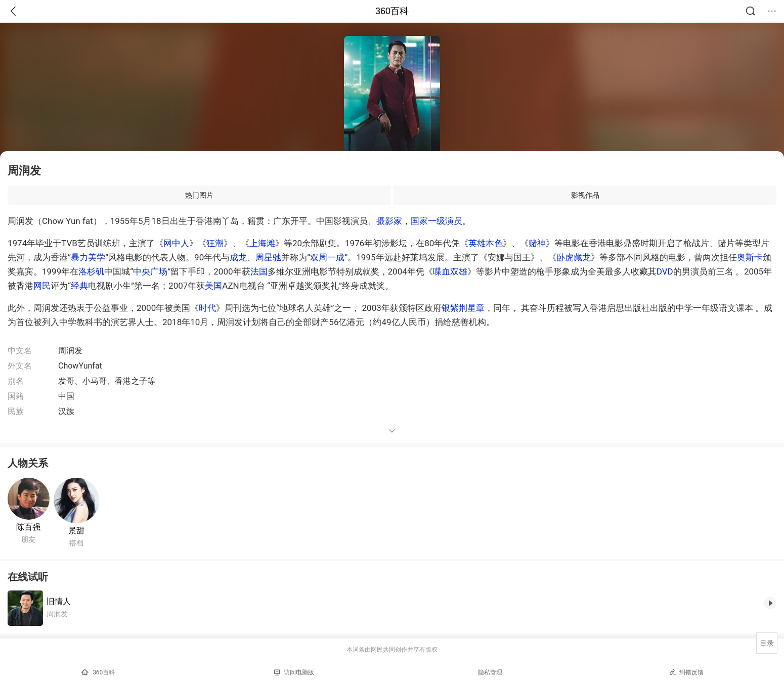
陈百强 (28, 527)
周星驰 (268, 257)
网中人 (176, 243)
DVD (665, 271)
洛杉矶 (91, 271)
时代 (207, 308)
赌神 (537, 243)
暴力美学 (88, 257)
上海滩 (262, 243)
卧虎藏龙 (574, 257)
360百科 (392, 11)
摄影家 (389, 221)
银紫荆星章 (463, 308)
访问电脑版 (294, 672)
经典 (79, 286)
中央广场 (150, 271)
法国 (259, 271)
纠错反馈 (686, 672)
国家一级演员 (437, 221)
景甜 (76, 531)
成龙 (238, 257)
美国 (213, 286)
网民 (42, 286)
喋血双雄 (450, 271)
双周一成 (327, 257)
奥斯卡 (750, 257)
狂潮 (215, 243)
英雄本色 (486, 243)
